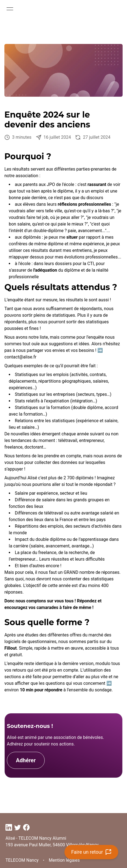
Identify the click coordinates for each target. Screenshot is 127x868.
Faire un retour (91, 852)
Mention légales (64, 860)
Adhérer (26, 760)
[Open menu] (10, 9)
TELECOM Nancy (22, 860)
